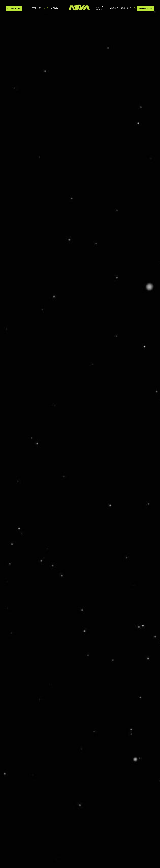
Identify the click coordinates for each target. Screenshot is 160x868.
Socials (126, 8)
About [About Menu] (114, 8)
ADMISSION (146, 9)
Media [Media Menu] (55, 8)
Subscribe (14, 9)
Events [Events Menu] (37, 8)
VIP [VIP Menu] (46, 8)
